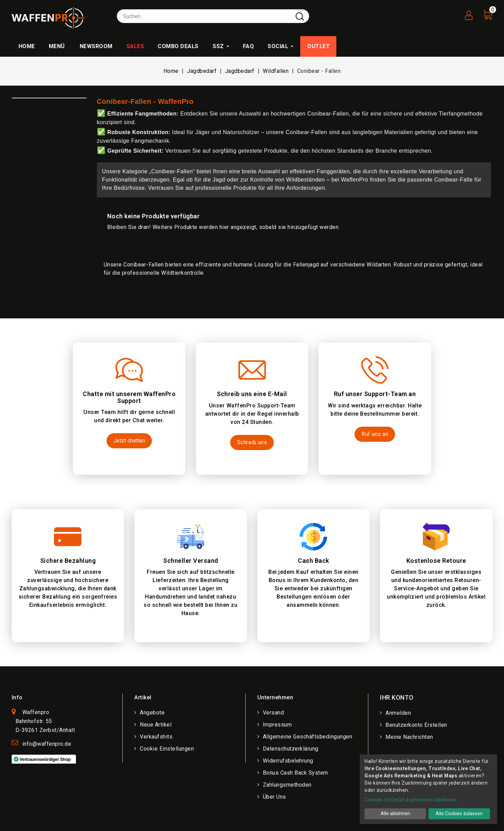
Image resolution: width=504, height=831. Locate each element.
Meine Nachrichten (409, 737)
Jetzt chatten (129, 441)
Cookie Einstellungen (167, 749)
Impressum (277, 725)
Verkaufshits (156, 737)
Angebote (152, 713)
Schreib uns (252, 442)
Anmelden (398, 713)
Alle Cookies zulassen (459, 813)
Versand (273, 713)
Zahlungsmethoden (287, 785)
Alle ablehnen (395, 813)
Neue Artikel (156, 725)
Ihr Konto (397, 697)
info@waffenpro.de (47, 744)
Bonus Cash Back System (295, 773)
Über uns (275, 797)
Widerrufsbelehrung (288, 761)
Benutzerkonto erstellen (416, 725)
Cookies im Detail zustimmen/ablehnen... (412, 800)
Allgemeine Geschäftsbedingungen (308, 737)
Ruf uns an (375, 434)
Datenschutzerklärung (291, 749)
